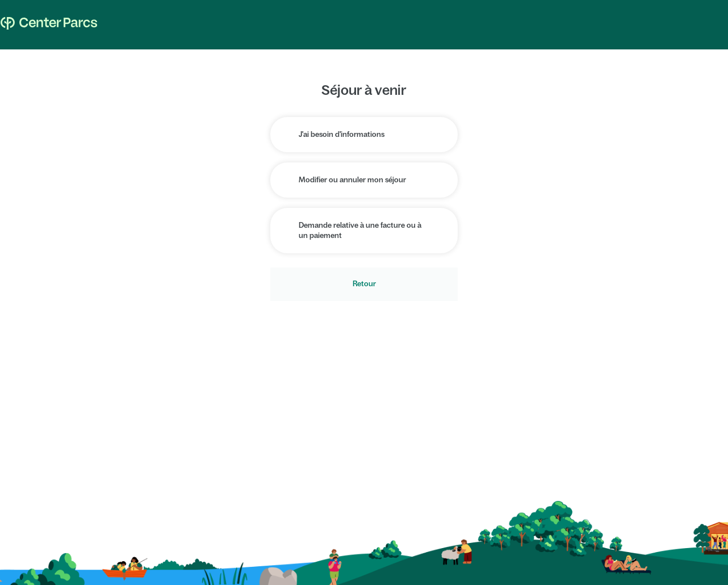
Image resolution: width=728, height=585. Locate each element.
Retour (364, 284)
